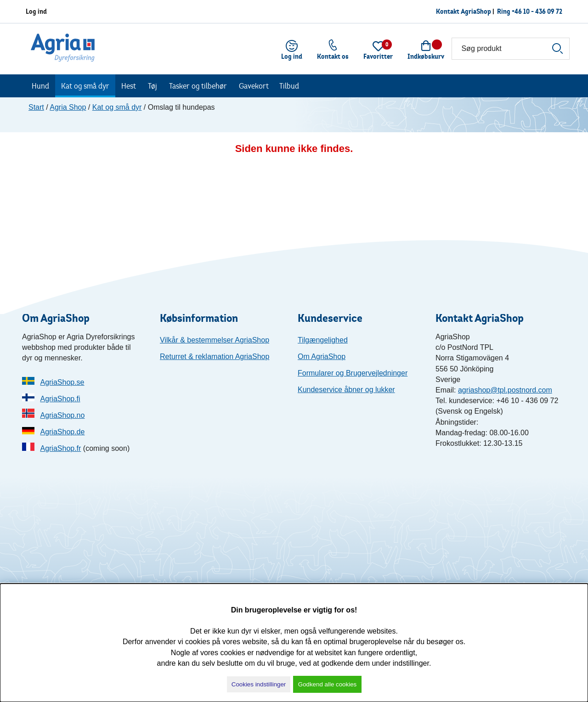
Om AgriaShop (322, 357)
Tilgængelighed (323, 340)
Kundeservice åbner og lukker (346, 390)
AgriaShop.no (62, 415)
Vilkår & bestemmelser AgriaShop (215, 340)
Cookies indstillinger (259, 684)
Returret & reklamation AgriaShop (215, 357)
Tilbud (289, 86)
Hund (40, 86)
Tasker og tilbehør (198, 86)
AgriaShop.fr (60, 448)
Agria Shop (68, 107)
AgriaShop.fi (60, 399)
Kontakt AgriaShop (464, 11)
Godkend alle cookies (327, 684)
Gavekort (254, 86)
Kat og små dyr (85, 86)
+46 (537, 11)
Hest (129, 86)
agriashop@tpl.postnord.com (505, 390)
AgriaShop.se (62, 382)
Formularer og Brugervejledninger (353, 373)
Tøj (153, 86)
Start (36, 107)
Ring (504, 11)
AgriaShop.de (62, 432)
